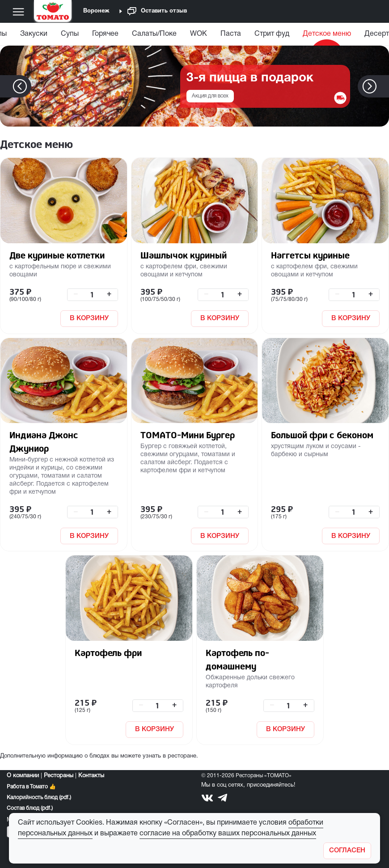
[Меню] (18, 12)
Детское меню (327, 34)
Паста (231, 34)
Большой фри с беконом (322, 435)
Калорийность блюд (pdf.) (39, 798)
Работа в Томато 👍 (31, 787)
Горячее (105, 34)
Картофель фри (108, 653)
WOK (199, 34)
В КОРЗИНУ (89, 318)
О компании (23, 776)
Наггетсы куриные (310, 255)
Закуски (34, 34)
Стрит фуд (272, 34)
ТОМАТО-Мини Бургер (188, 435)
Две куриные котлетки (57, 255)
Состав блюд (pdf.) (30, 808)
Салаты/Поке (154, 34)
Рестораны (59, 776)
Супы (70, 34)
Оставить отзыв (157, 11)
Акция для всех (210, 96)
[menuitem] (34, 36)
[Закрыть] (347, 851)
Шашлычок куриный (184, 255)
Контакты (91, 776)
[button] (383, 86)
